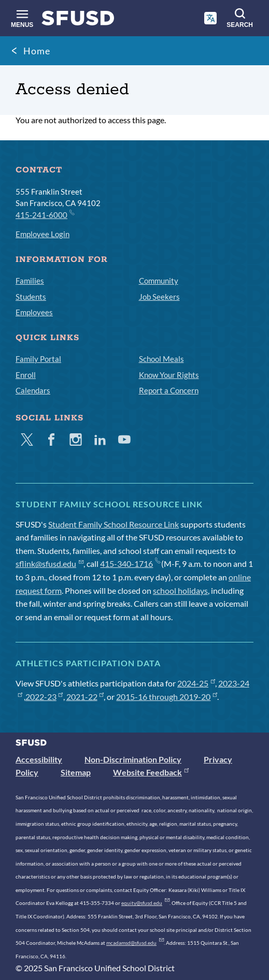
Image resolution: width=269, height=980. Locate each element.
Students (31, 297)
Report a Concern (169, 390)
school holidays (180, 590)
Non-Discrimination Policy (133, 759)
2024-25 (196, 683)
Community (159, 281)
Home (37, 51)
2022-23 (44, 697)
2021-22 (85, 697)
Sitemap (76, 772)
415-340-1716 (130, 564)
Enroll (26, 375)
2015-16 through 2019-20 (167, 697)
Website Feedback (151, 772)
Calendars (33, 390)
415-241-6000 (45, 214)
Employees (34, 312)
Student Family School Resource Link (114, 524)
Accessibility (39, 759)
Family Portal (38, 359)
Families (30, 281)
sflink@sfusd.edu (49, 564)
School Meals (161, 359)
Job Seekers (159, 297)
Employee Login (43, 234)
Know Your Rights (169, 375)
